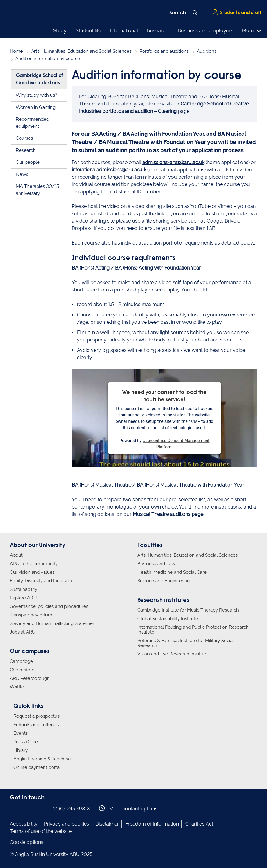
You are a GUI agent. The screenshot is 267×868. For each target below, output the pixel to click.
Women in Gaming (36, 107)
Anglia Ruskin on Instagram (23, 808)
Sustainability (23, 589)
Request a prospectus (36, 716)
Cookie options (27, 842)
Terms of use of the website (41, 831)
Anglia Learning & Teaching (42, 759)
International (124, 31)
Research (158, 31)
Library (21, 750)
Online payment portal (37, 767)
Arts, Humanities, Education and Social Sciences (81, 51)
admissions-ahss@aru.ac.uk (173, 162)
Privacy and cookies (67, 824)
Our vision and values (32, 572)
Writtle (17, 687)
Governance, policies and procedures (49, 606)
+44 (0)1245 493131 (71, 809)
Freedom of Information (152, 824)
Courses (24, 138)
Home (16, 51)
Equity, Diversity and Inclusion (41, 581)
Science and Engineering (164, 581)
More (252, 31)
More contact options (128, 808)
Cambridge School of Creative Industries (40, 79)
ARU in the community (34, 564)
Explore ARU (23, 598)
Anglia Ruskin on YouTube (41, 808)
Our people (28, 162)
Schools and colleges (36, 725)
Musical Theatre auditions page (168, 514)
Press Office (26, 742)
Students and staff (237, 13)
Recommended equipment (32, 123)
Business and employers (205, 31)
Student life (88, 31)
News (22, 174)
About (16, 555)
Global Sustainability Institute (168, 619)
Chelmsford (22, 670)
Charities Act (199, 824)
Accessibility (24, 824)
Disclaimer (107, 824)
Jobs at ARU (23, 632)
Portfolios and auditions (164, 51)
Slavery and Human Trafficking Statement (53, 623)
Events (21, 733)
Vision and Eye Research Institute (172, 654)
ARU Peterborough (30, 678)
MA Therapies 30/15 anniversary (37, 190)
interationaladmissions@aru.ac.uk (109, 170)
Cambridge (21, 661)
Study (60, 31)
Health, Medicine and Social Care (172, 572)
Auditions (207, 51)
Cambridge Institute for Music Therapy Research (188, 610)
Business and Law (156, 564)
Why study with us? (36, 95)
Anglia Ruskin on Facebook (14, 808)
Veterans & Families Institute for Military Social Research (186, 643)
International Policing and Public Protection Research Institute (193, 630)
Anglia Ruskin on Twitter (32, 808)
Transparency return (31, 615)
